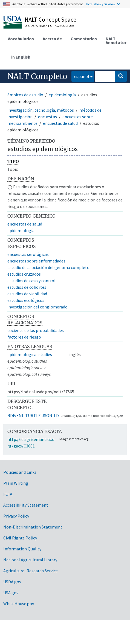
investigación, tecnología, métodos (41, 110)
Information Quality (22, 549)
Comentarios (84, 39)
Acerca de (52, 39)
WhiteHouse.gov (19, 603)
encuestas (47, 117)
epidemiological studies (30, 354)
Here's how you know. (101, 4)
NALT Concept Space (50, 19)
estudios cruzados (24, 274)
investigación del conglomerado (37, 307)
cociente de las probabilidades (36, 330)
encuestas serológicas (28, 254)
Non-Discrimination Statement (33, 527)
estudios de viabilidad (27, 294)
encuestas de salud (60, 123)
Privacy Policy (16, 516)
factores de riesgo (24, 337)
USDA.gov (12, 582)
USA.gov (11, 593)
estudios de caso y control (31, 281)
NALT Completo (37, 76)
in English (21, 57)
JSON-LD (50, 415)
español (80, 76)
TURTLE (33, 415)
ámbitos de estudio (25, 95)
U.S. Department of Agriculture (49, 26)
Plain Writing (16, 483)
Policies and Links (20, 472)
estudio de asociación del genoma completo (48, 267)
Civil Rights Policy (20, 538)
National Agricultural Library (30, 560)
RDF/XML (16, 415)
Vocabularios (21, 39)
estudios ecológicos (26, 300)
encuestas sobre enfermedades (36, 261)
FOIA (8, 494)
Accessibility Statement (26, 505)
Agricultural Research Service (31, 571)
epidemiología (62, 95)
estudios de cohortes (27, 287)
